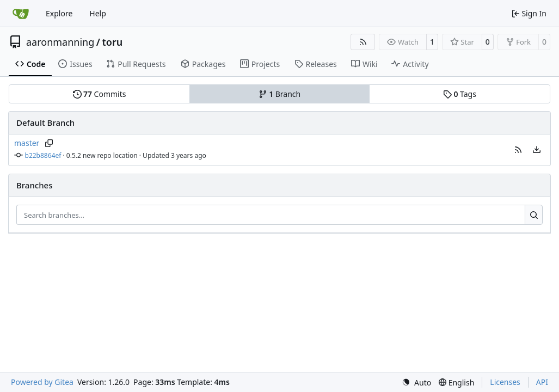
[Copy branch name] (49, 143)
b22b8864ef (43, 155)
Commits (100, 94)
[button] (518, 150)
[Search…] (534, 215)
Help (98, 13)
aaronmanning (60, 42)
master (27, 143)
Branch (280, 94)
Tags (460, 94)
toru (113, 42)
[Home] (21, 14)
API (542, 382)
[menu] (537, 150)
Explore (59, 13)
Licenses (505, 382)
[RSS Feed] (363, 42)
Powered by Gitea (42, 382)
